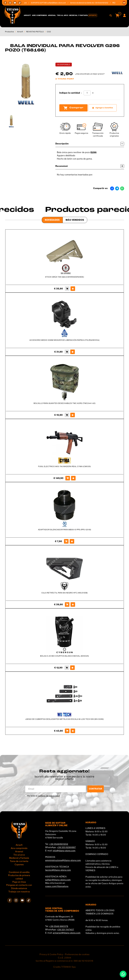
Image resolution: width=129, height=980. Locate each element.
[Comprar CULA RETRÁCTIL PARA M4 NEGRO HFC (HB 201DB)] (67, 604)
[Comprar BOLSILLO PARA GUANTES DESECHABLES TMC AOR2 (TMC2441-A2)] (67, 415)
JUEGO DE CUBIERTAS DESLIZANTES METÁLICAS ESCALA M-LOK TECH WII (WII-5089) (64, 719)
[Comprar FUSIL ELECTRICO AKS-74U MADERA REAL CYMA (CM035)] (68, 478)
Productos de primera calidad (19, 877)
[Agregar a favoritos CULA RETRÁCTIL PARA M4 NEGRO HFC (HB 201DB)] (73, 604)
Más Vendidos (75, 220)
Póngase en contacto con (19, 885)
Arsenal (52, 15)
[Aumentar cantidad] (93, 93)
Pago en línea (19, 882)
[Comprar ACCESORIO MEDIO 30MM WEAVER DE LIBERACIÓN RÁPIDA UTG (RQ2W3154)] (67, 352)
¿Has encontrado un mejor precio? (90, 74)
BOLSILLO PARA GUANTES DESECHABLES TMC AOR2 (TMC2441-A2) (65, 403)
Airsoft (27, 15)
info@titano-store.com (64, 851)
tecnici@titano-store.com (58, 870)
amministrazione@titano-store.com (63, 860)
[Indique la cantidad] (87, 93)
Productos (10, 32)
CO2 (49, 32)
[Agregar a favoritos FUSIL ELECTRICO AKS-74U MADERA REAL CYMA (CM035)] (73, 478)
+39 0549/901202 (59, 844)
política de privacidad (49, 796)
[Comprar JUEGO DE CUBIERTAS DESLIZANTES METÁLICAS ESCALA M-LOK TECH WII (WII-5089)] (67, 731)
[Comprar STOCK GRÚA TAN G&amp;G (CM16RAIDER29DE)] (67, 289)
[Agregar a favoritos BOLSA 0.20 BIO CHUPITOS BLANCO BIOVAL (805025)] (72, 668)
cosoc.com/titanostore (57, 886)
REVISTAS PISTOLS (35, 32)
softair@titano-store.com (58, 3)
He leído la (43, 796)
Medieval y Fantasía (79, 15)
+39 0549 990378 (59, 926)
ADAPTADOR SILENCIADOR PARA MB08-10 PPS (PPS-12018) (65, 530)
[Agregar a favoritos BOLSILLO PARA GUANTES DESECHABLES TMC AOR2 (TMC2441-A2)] (73, 415)
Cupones (19, 864)
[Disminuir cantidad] (82, 93)
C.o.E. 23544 (65, 958)
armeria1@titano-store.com (67, 933)
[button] (124, 3)
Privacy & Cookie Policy (51, 954)
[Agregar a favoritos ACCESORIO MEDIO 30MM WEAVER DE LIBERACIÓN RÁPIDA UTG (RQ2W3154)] (73, 352)
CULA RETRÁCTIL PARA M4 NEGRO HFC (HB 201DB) (65, 593)
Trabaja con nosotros (19, 892)
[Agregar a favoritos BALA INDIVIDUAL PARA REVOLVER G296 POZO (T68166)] (103, 108)
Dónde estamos (19, 888)
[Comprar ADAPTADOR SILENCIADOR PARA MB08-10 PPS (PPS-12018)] (66, 541)
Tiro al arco (63, 15)
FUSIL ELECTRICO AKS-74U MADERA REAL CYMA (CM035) (64, 466)
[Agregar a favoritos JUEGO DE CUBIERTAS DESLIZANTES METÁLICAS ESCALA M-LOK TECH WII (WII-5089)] (73, 731)
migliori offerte (64, 779)
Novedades (52, 220)
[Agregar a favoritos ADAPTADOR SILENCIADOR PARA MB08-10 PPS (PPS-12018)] (72, 541)
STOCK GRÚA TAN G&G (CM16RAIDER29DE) (65, 277)
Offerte (93, 15)
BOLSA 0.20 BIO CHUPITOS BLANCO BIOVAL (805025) (65, 656)
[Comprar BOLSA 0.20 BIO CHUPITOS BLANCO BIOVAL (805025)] (67, 668)
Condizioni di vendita (19, 872)
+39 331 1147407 (65, 930)
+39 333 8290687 (66, 847)
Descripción (90, 144)
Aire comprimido (40, 15)
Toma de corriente (19, 861)
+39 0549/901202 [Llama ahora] (103, 3)
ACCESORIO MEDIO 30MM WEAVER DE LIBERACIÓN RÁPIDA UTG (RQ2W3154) (64, 340)
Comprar (73, 108)
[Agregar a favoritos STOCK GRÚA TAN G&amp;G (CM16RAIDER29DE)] (73, 289)
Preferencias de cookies (77, 954)
